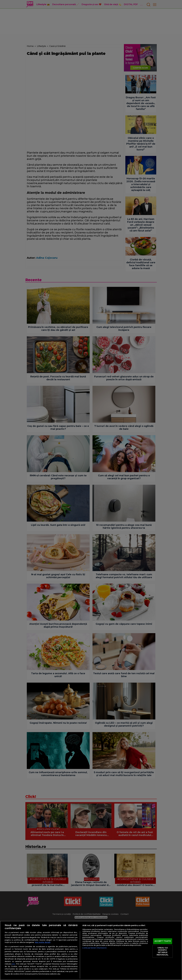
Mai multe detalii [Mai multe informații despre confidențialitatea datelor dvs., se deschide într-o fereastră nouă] (43, 942)
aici (14, 964)
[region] (91, 950)
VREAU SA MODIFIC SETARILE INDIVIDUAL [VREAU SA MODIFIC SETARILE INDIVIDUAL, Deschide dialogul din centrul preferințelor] (163, 951)
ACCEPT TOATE (163, 941)
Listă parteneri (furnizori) (94, 948)
